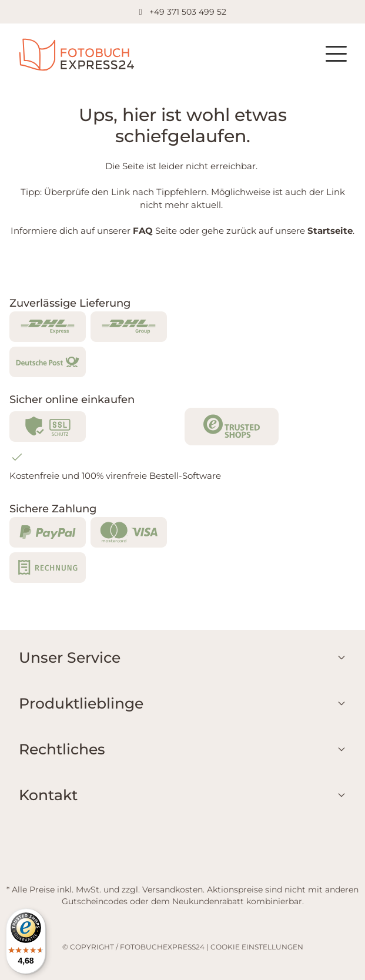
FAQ (143, 231)
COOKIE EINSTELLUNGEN (257, 947)
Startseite (330, 231)
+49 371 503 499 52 (188, 12)
